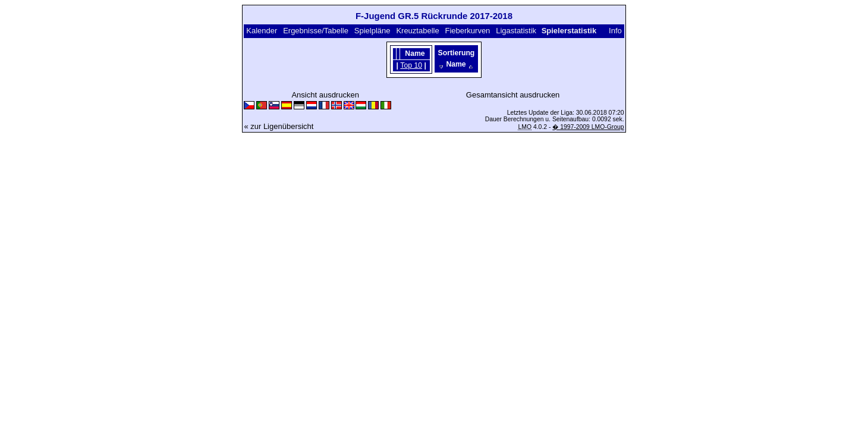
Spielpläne (372, 31)
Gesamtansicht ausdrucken (513, 95)
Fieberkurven (467, 31)
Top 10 (411, 65)
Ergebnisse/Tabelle (316, 31)
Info (615, 31)
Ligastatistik (516, 31)
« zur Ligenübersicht (279, 126)
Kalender (262, 31)
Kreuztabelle (417, 31)
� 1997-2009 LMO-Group (588, 127)
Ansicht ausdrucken (325, 95)
